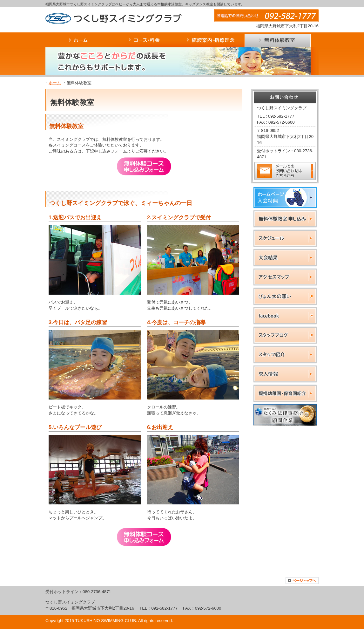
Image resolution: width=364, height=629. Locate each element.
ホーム (55, 83)
